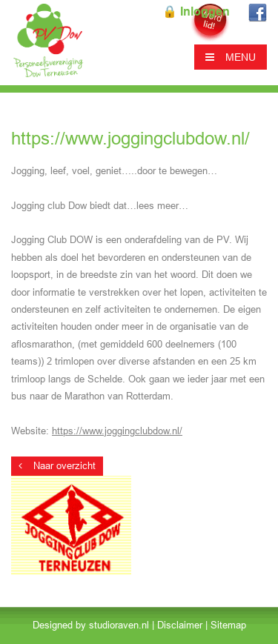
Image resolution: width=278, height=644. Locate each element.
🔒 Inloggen (196, 11)
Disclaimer (180, 625)
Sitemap (228, 625)
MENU (231, 57)
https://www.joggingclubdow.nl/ (117, 431)
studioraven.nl (119, 625)
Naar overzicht (57, 466)
